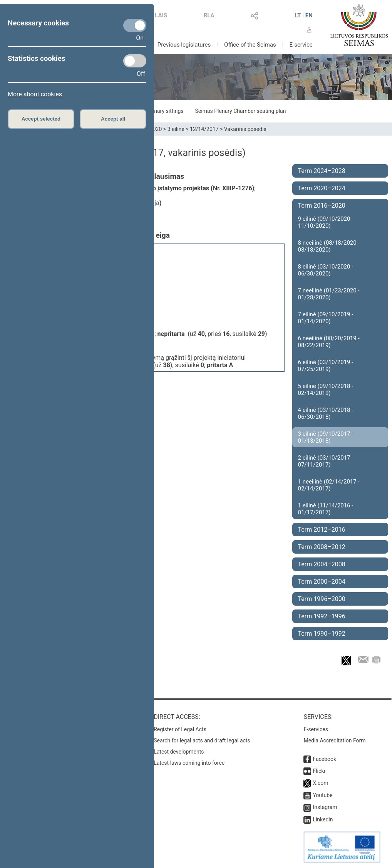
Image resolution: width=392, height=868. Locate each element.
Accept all (113, 119)
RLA (209, 15)
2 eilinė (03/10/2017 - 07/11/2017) (326, 461)
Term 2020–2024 (322, 188)
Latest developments (179, 752)
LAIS (161, 15)
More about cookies (35, 94)
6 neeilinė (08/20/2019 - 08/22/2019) (329, 342)
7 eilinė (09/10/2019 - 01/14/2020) (326, 318)
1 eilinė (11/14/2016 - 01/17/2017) (326, 509)
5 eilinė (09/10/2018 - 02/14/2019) (326, 390)
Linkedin (323, 819)
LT (298, 15)
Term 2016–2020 (322, 206)
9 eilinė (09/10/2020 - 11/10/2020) (326, 222)
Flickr (319, 771)
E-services (316, 729)
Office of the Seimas (250, 45)
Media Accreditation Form (334, 740)
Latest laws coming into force (189, 763)
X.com (320, 783)
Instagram (325, 807)
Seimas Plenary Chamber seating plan (241, 111)
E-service (301, 45)
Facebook (324, 759)
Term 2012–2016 (322, 530)
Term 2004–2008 (322, 564)
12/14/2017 (204, 129)
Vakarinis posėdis (245, 129)
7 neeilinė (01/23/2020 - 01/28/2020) (329, 294)
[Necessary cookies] (135, 25)
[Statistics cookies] (135, 61)
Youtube (322, 795)
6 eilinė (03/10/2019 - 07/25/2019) (326, 366)
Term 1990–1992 (322, 634)
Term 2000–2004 (322, 582)
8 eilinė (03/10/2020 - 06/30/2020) (326, 270)
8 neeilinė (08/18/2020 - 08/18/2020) (329, 246)
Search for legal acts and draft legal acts (202, 740)
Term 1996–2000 (322, 599)
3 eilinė (176, 129)
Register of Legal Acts (180, 729)
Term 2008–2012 (322, 547)
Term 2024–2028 (322, 171)
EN (309, 15)
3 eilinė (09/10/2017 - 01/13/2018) (326, 437)
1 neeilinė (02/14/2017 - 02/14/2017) (329, 485)
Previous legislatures (184, 45)
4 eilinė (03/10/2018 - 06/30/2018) (326, 413)
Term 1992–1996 (322, 616)
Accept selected (41, 119)
